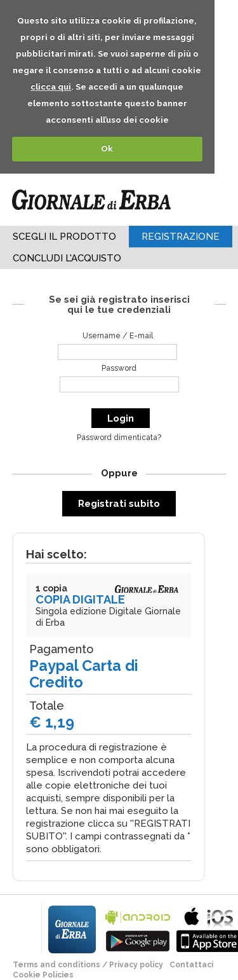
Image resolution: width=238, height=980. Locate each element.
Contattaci (191, 965)
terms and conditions (56, 965)
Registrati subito (119, 504)
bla (138, 928)
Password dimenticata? (119, 438)
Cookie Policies (43, 975)
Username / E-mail (118, 336)
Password (119, 368)
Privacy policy (136, 965)
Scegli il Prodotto (64, 237)
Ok (107, 148)
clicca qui (51, 87)
